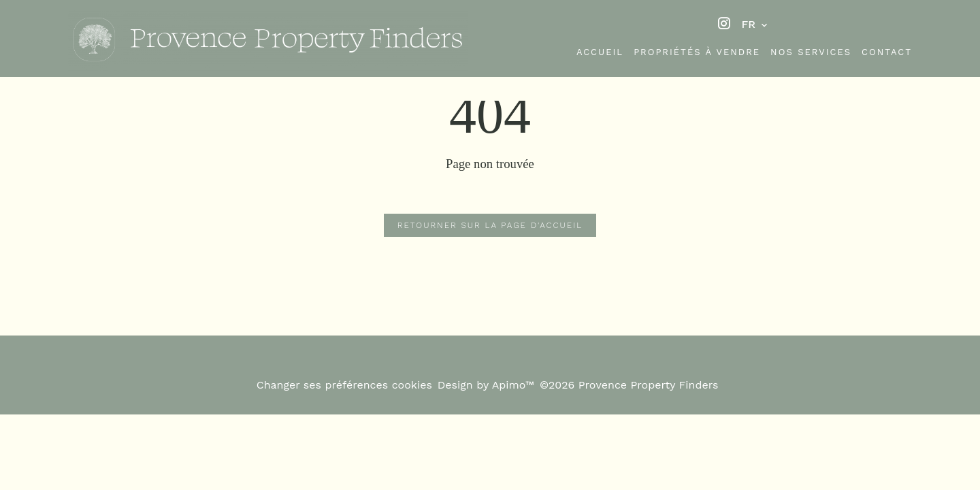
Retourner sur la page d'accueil (490, 225)
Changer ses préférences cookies (344, 385)
